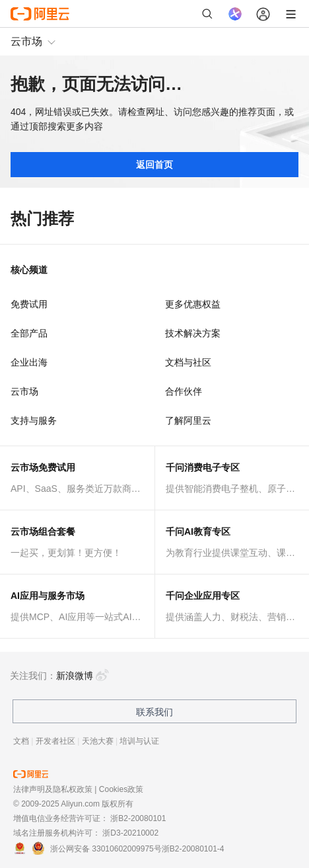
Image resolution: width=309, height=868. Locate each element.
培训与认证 (139, 741)
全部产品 (29, 333)
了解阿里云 (188, 420)
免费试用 (29, 304)
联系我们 (154, 712)
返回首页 (154, 165)
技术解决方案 (193, 333)
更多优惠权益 (193, 304)
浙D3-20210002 (130, 833)
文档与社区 (188, 362)
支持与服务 (34, 420)
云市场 (26, 41)
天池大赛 (98, 741)
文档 (21, 741)
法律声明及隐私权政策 (53, 789)
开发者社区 (55, 741)
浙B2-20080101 (138, 818)
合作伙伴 (184, 391)
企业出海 (29, 362)
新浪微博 (83, 676)
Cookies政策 (121, 789)
